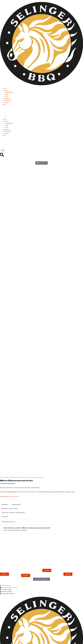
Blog (7, 94)
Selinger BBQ (9, 92)
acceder (10, 530)
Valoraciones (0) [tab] (17, 505)
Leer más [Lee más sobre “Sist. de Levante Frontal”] (68, 575)
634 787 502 (10, 492)
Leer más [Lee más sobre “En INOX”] (47, 571)
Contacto (6, 103)
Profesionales (7, 100)
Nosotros (6, 90)
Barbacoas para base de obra (17, 477)
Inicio (5, 88)
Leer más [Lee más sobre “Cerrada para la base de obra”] (5, 575)
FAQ (7, 96)
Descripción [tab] (5, 505)
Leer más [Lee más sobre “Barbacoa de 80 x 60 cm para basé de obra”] (26, 576)
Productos (6, 98)
